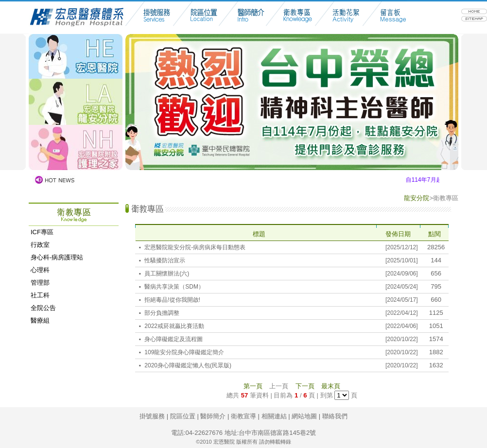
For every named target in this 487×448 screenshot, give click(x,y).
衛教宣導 (243, 416)
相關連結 (274, 416)
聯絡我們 (335, 416)
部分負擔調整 (162, 313)
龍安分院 (417, 198)
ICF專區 (42, 232)
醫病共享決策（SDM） (174, 287)
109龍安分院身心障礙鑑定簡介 (184, 352)
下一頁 (305, 386)
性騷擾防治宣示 (165, 260)
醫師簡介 (213, 416)
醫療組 (40, 320)
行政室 (40, 245)
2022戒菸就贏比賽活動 (174, 326)
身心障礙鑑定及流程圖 (174, 339)
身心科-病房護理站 (57, 257)
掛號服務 (152, 416)
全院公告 (43, 308)
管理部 (40, 283)
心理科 (40, 270)
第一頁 (253, 386)
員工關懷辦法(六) (167, 274)
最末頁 (331, 386)
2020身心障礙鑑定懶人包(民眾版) (188, 365)
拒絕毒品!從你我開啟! (172, 300)
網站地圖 (304, 416)
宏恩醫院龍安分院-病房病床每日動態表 (195, 247)
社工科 (40, 295)
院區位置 (183, 416)
